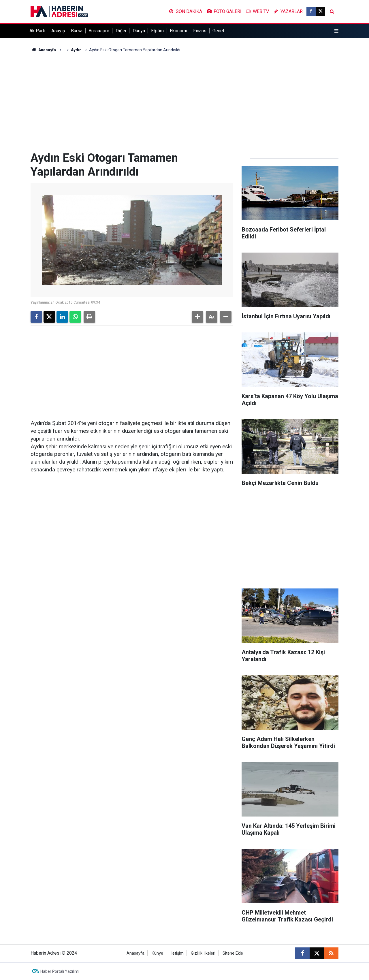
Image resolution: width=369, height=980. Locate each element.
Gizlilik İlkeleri (203, 953)
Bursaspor (99, 31)
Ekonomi (178, 31)
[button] (197, 317)
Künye (157, 953)
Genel (218, 31)
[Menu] (336, 31)
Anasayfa (43, 50)
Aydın (76, 50)
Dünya (139, 31)
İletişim (177, 953)
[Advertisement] (184, 102)
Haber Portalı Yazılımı (60, 971)
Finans (200, 31)
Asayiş (58, 31)
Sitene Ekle (233, 953)
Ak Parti (37, 31)
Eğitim (157, 31)
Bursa (77, 31)
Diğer (121, 31)
